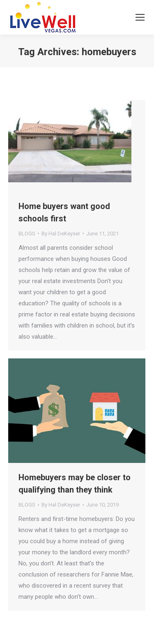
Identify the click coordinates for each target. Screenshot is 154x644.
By (61, 234)
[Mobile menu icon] (140, 17)
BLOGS (27, 234)
